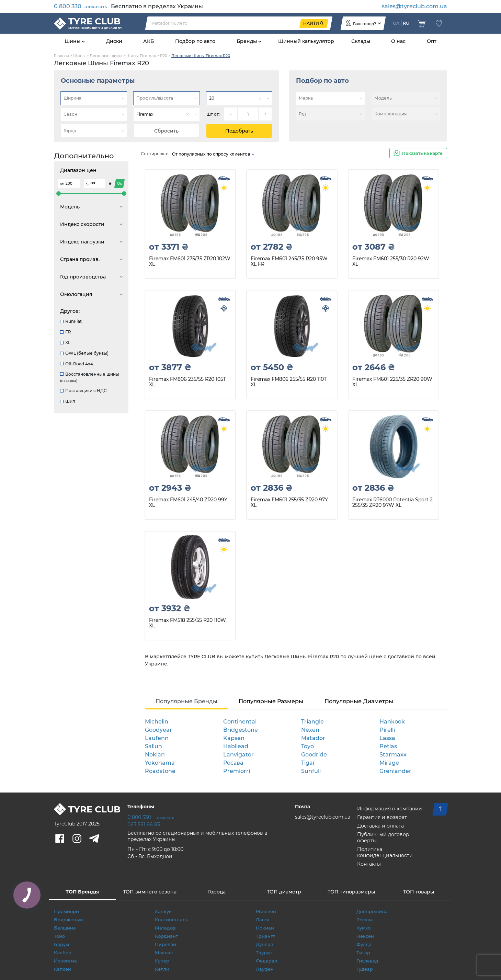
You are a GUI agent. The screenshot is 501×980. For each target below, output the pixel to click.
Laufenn (157, 738)
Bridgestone (241, 730)
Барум (61, 944)
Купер (162, 961)
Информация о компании (390, 809)
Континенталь (171, 920)
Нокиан (265, 928)
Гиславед (367, 961)
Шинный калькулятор (306, 41)
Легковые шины (106, 56)
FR (66, 332)
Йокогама (65, 961)
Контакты (369, 864)
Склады (361, 41)
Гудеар (365, 969)
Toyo (308, 746)
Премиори (66, 911)
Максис (164, 953)
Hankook (392, 722)
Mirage (389, 763)
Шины (73, 41)
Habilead (236, 746)
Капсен (62, 969)
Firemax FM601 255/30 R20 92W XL (391, 261)
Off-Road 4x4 (77, 364)
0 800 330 (80, 6)
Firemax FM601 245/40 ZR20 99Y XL (188, 503)
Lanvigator (238, 755)
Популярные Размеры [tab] (271, 701)
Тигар (363, 953)
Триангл (266, 936)
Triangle (312, 722)
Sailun (153, 746)
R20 (164, 56)
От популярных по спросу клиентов (214, 154)
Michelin (157, 722)
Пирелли (166, 944)
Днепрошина (372, 911)
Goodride (314, 755)
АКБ (149, 41)
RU (406, 23)
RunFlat (71, 321)
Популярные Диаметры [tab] (359, 701)
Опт (432, 41)
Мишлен (266, 911)
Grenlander (395, 771)
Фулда (364, 944)
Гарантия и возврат (382, 817)
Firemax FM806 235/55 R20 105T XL (187, 382)
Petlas (388, 746)
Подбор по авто (195, 41)
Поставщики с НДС (83, 391)
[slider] (59, 193)
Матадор (165, 928)
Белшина (65, 928)
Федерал (266, 961)
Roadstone (160, 771)
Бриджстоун (69, 920)
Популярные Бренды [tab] (186, 701)
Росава (233, 763)
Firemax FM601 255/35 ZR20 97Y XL (289, 503)
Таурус (264, 953)
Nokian (155, 755)
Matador (313, 738)
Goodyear (158, 730)
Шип (68, 401)
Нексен (365, 936)
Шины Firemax (141, 56)
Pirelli (387, 730)
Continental (240, 722)
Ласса (263, 920)
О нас (398, 41)
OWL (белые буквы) (84, 353)
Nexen (310, 730)
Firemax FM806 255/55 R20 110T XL (289, 382)
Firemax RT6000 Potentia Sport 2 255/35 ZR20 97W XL (392, 503)
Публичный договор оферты (383, 837)
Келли (162, 969)
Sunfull (311, 771)
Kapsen (234, 738)
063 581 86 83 (144, 824)
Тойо (59, 936)
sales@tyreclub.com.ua (414, 6)
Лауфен (265, 969)
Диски (114, 41)
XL (65, 343)
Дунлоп (265, 944)
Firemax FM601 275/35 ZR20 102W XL (190, 261)
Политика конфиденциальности (385, 852)
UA (396, 23)
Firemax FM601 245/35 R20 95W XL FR (289, 261)
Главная (61, 56)
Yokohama (160, 763)
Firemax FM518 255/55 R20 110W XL (187, 623)
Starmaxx (393, 755)
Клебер (63, 953)
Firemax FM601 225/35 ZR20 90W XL (392, 382)
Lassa (387, 738)
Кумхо (363, 928)
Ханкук (163, 911)
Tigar (308, 763)
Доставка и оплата (380, 826)
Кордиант (166, 936)
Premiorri (237, 771)
